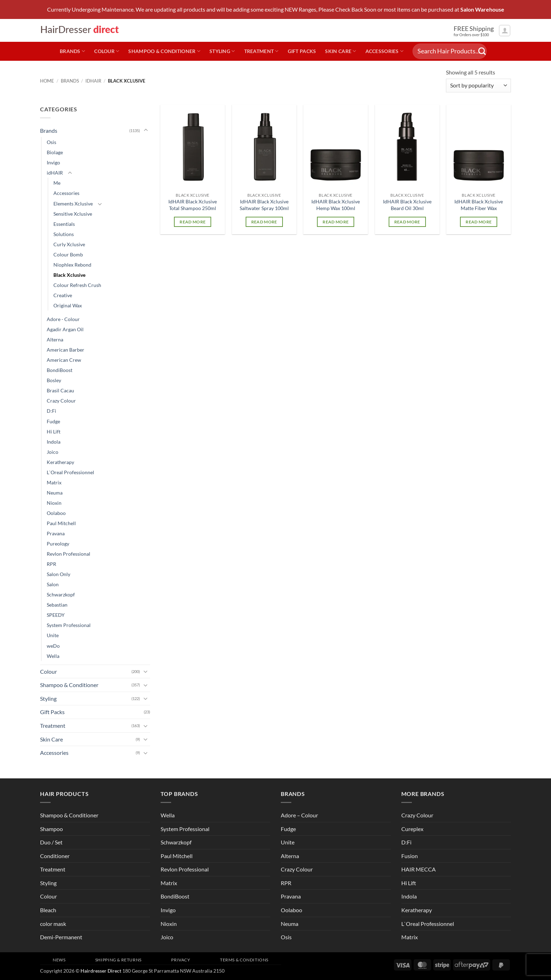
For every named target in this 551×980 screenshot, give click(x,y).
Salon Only (59, 574)
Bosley (54, 380)
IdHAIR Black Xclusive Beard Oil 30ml (407, 205)
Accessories (385, 51)
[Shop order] (478, 86)
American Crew (64, 360)
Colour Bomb (68, 254)
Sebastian (57, 605)
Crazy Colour (61, 401)
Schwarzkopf (61, 594)
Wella (53, 656)
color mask (53, 924)
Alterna (55, 339)
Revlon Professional (69, 554)
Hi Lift (54, 432)
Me (57, 183)
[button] (505, 31)
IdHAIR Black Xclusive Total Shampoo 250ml (193, 205)
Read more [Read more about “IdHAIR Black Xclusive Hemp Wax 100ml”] (336, 222)
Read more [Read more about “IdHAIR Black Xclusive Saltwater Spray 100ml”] (264, 222)
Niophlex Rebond (72, 265)
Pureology (58, 544)
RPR (51, 564)
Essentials (64, 224)
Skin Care (341, 51)
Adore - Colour (63, 319)
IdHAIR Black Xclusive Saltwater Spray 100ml (264, 205)
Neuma (55, 493)
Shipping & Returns (118, 960)
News (59, 960)
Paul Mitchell (61, 523)
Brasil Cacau (60, 390)
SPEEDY (56, 615)
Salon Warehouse (482, 9)
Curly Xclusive (69, 244)
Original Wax (68, 305)
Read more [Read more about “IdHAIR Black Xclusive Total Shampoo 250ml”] (193, 222)
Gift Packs (302, 51)
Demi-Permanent (61, 937)
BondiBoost (60, 370)
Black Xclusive (69, 275)
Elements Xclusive (73, 204)
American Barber (66, 350)
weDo (53, 646)
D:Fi (51, 411)
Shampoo (51, 829)
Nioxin (54, 503)
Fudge (53, 421)
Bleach (48, 910)
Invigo (53, 162)
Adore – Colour (299, 815)
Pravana (56, 533)
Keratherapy (60, 462)
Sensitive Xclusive (73, 214)
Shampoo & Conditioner (164, 51)
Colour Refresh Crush (77, 285)
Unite (53, 635)
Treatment (261, 51)
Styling (222, 51)
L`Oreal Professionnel (70, 472)
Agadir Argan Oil (65, 329)
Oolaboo (56, 513)
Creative (63, 295)
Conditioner (55, 856)
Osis (51, 142)
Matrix (54, 482)
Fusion (410, 856)
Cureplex (412, 829)
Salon (53, 584)
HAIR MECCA (419, 869)
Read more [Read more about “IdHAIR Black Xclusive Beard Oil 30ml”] (407, 222)
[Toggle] (146, 130)
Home (47, 81)
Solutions (64, 234)
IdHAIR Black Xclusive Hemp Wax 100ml (336, 205)
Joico (53, 452)
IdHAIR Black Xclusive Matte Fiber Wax (479, 205)
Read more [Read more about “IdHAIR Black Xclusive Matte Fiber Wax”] (479, 222)
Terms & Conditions (244, 960)
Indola (54, 442)
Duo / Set (51, 842)
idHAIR (93, 81)
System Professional (69, 625)
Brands (72, 51)
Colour (107, 51)
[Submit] (482, 51)
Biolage (55, 152)
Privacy (181, 960)
